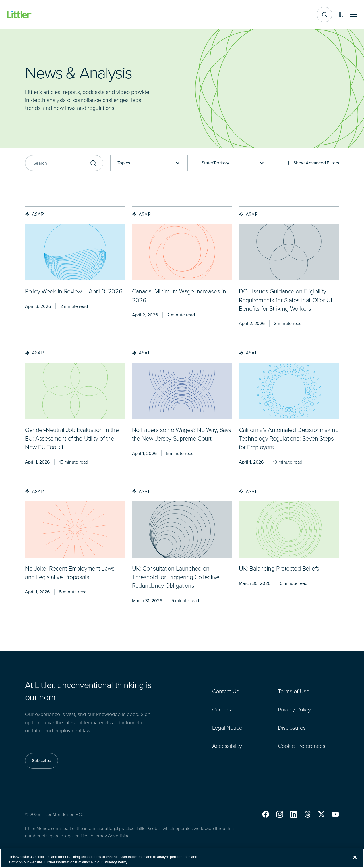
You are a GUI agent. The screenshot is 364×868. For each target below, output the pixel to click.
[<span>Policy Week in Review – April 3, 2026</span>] (74, 292)
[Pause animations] (341, 14)
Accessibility (227, 746)
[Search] (64, 163)
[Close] (355, 857)
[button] (266, 814)
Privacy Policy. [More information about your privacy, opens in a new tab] (116, 862)
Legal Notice (227, 728)
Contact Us (226, 691)
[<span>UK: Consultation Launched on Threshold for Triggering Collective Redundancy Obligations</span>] (176, 578)
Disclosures (292, 728)
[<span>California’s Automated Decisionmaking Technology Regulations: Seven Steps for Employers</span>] (289, 439)
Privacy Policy (294, 710)
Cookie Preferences (302, 746)
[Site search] (324, 14)
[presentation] (75, 252)
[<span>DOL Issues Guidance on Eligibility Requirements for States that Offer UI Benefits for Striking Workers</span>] (285, 300)
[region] (182, 858)
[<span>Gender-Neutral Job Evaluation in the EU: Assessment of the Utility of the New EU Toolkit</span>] (72, 439)
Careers (222, 710)
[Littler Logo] (19, 15)
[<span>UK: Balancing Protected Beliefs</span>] (279, 569)
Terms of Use (294, 691)
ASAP (34, 214)
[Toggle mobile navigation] (354, 15)
